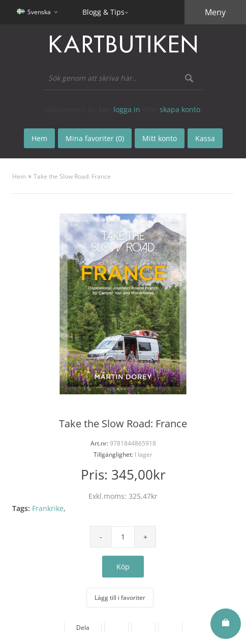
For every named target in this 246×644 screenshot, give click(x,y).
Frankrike (48, 508)
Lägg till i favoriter (120, 598)
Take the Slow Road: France (72, 176)
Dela (83, 628)
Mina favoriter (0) (95, 138)
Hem (19, 176)
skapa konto (180, 109)
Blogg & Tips (103, 12)
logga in (127, 109)
